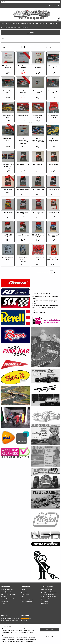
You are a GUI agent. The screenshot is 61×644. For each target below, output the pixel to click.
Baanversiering (45, 598)
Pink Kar (23, 23)
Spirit (2, 27)
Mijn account (55, 6)
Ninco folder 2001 (8, 189)
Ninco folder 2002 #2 (23, 213)
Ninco (14, 23)
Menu (31, 33)
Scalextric (42, 23)
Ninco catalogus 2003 (23, 117)
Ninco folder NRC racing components (53, 259)
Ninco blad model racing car (8, 67)
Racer (33, 23)
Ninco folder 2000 (23, 165)
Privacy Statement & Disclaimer (8, 594)
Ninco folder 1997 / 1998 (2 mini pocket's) (8, 166)
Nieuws (23, 589)
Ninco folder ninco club (38, 259)
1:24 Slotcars (45, 602)
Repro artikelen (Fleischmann (49, 596)
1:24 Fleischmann (15, 27)
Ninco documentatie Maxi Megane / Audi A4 (38, 140)
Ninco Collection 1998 (8, 139)
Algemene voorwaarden (7, 589)
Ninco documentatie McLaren (53, 140)
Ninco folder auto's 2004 (38, 236)
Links (22, 598)
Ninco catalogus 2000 (53, 92)
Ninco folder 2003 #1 (8, 236)
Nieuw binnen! (45, 603)
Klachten (3, 600)
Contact (3, 603)
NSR (18, 23)
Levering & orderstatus (6, 593)
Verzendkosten (5, 602)
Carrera (3, 23)
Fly (6, 23)
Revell (37, 23)
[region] (20, 636)
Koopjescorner (25, 27)
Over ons (23, 591)
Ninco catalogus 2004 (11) (38, 117)
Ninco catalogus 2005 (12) (53, 117)
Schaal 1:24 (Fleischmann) (48, 594)
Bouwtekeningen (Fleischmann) (49, 593)
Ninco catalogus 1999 (38, 92)
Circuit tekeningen (26, 594)
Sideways (52, 23)
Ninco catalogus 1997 (53, 67)
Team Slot (7, 27)
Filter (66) (7, 47)
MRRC (10, 23)
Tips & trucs (24, 593)
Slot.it (57, 23)
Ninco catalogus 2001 (8, 117)
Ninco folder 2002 (8, 212)
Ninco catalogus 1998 (8, 92)
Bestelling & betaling (6, 591)
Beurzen (23, 596)
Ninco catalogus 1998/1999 (23, 92)
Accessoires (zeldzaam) (47, 589)
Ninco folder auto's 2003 (23, 236)
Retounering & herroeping (7, 598)
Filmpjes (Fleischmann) (27, 602)
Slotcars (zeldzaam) (46, 591)
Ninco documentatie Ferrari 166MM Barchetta (23, 141)
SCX (47, 23)
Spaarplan (3, 596)
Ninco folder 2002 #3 (38, 213)
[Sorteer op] (53, 47)
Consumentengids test (27, 600)
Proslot (28, 23)
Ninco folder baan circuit (8, 259)
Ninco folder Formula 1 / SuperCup (23, 260)
